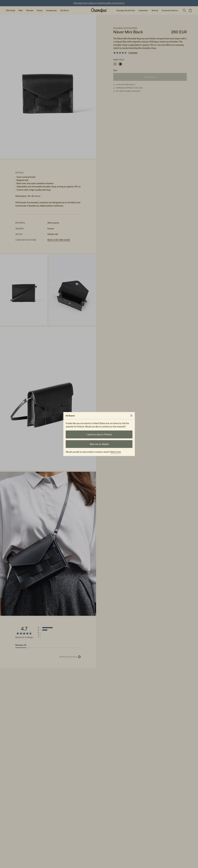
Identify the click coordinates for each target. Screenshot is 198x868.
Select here (115, 452)
